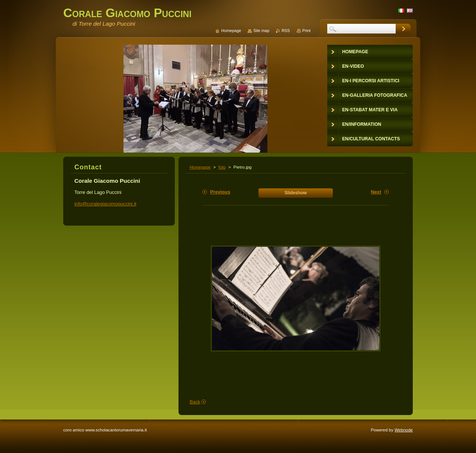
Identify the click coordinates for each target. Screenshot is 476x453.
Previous (220, 192)
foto (222, 167)
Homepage (200, 167)
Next (376, 192)
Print (306, 31)
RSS (286, 31)
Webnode (404, 430)
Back (195, 402)
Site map (261, 31)
